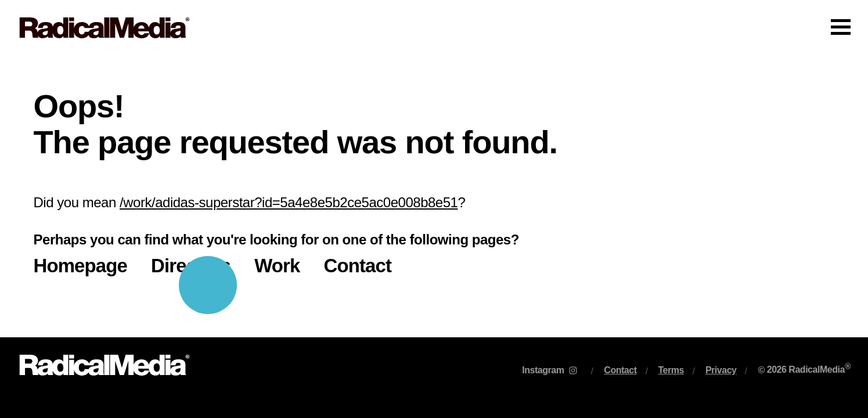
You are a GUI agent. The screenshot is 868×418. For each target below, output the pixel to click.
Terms (671, 370)
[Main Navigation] (434, 28)
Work (277, 266)
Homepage (81, 266)
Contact (358, 266)
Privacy (721, 370)
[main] (434, 197)
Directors (191, 266)
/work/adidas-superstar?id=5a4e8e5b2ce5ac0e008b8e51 (289, 202)
